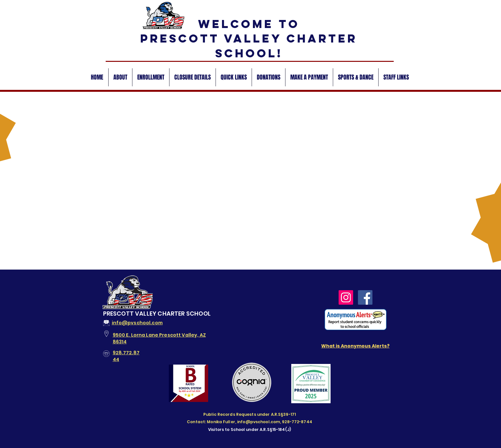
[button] (120, 77)
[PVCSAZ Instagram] (346, 297)
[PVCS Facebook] (365, 297)
